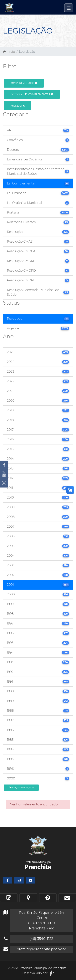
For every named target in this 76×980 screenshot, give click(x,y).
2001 (18, 106)
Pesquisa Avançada (21, 788)
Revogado (24, 83)
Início (9, 52)
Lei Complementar (32, 94)
